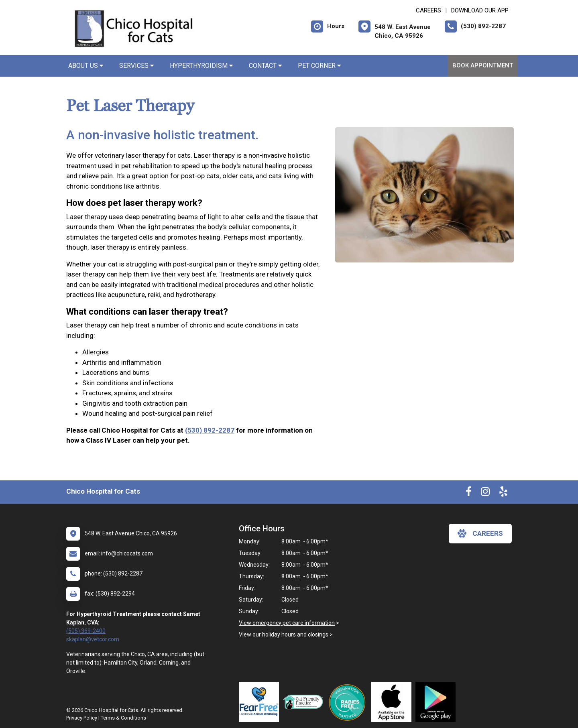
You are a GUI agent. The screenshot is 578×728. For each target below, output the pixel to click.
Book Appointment (483, 65)
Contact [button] (265, 66)
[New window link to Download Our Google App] (438, 702)
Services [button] (136, 66)
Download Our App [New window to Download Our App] (480, 10)
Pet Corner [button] (319, 66)
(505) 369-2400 (86, 631)
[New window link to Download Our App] (393, 702)
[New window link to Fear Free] (261, 702)
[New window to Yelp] (503, 493)
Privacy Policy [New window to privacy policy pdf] (82, 718)
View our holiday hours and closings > (286, 634)
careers (480, 533)
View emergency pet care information (287, 623)
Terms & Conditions (123, 718)
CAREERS (428, 10)
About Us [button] (86, 66)
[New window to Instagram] (485, 493)
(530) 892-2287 (210, 430)
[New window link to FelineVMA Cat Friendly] (305, 702)
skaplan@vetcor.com (93, 639)
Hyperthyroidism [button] (201, 66)
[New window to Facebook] (469, 493)
